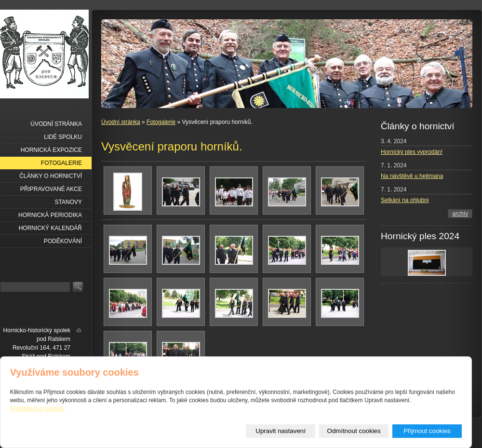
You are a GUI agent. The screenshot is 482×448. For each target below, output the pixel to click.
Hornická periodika (50, 215)
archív (460, 214)
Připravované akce (51, 189)
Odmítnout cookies (354, 431)
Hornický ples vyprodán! (412, 152)
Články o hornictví (51, 176)
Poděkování (63, 241)
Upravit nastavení (281, 431)
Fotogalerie (161, 122)
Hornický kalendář (50, 228)
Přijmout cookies (427, 431)
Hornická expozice (51, 150)
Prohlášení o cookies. (38, 408)
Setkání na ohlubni (405, 200)
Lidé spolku (63, 137)
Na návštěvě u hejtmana (412, 176)
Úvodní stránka (121, 122)
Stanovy (68, 202)
